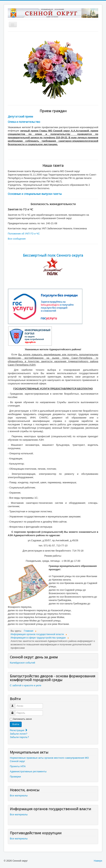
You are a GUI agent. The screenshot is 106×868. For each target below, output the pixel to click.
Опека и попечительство (24, 122)
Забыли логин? (19, 734)
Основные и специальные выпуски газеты (35, 194)
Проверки (15, 777)
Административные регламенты (28, 771)
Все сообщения (17, 239)
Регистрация (19, 730)
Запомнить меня (22, 719)
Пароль (14, 711)
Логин (14, 704)
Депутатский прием (20, 116)
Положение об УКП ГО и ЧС (24, 234)
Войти (16, 724)
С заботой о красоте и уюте (26, 685)
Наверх (98, 861)
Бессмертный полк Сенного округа (53, 255)
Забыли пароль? (19, 737)
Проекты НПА (18, 766)
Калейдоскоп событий (22, 663)
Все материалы (19, 796)
